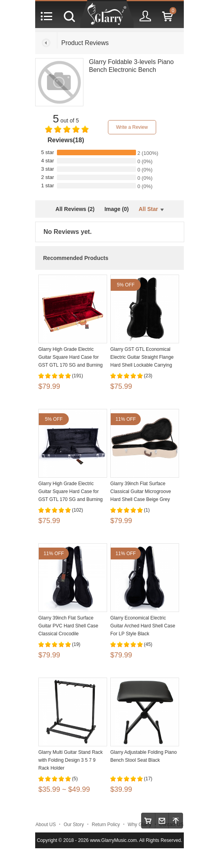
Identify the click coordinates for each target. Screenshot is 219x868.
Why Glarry (140, 825)
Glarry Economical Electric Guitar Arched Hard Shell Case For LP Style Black (143, 626)
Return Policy (106, 825)
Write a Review (132, 127)
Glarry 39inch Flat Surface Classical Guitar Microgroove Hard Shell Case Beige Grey (141, 491)
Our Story (74, 825)
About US (46, 825)
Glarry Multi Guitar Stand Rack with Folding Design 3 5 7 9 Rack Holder (71, 760)
